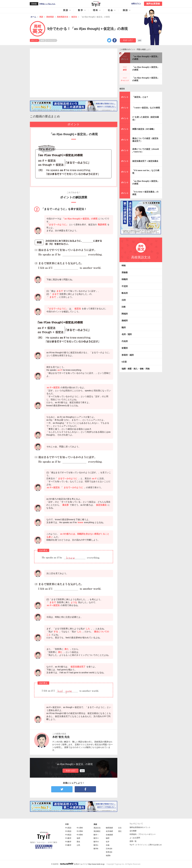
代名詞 (125, 341)
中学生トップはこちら (47, 4)
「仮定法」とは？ (140, 97)
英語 (66, 10)
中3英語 (68, 835)
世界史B (109, 852)
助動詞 (125, 279)
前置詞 (125, 348)
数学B (96, 849)
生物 (108, 845)
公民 (78, 845)
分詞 (124, 300)
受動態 (125, 272)
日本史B (109, 849)
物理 (108, 838)
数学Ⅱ (96, 838)
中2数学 (68, 842)
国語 (125, 10)
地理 (78, 838)
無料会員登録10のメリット (140, 827)
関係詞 (125, 314)
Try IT (96, 4)
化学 (108, 842)
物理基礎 (109, 828)
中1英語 (68, 828)
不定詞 (125, 286)
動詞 (124, 327)
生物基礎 (109, 835)
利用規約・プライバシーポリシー (143, 834)
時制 (124, 266)
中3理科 (80, 835)
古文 (120, 828)
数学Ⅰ (96, 835)
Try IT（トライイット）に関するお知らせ (146, 845)
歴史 (78, 842)
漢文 (120, 831)
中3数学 (68, 845)
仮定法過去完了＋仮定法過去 (145, 161)
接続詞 (125, 320)
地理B (108, 856)
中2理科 (80, 831)
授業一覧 (133, 841)
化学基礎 (109, 831)
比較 (124, 307)
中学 (67, 824)
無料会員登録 (153, 4)
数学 (81, 10)
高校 (95, 824)
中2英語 (68, 831)
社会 (111, 10)
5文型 (124, 362)
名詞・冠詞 (127, 334)
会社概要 (133, 831)
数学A (96, 845)
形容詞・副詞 (128, 355)
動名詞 (125, 293)
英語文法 (97, 828)
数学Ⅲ (96, 842)
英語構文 (97, 831)
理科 (96, 10)
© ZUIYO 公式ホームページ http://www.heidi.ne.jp (78, 864)
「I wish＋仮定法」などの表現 (146, 108)
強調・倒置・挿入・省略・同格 (136, 369)
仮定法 (122, 89)
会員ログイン (136, 4)
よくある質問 (135, 838)
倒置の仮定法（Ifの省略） (144, 129)
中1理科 (80, 828)
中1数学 (68, 838)
